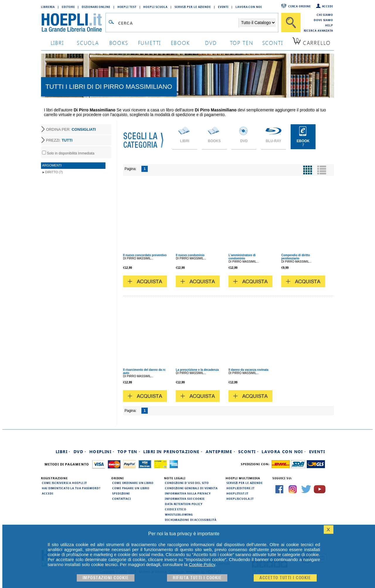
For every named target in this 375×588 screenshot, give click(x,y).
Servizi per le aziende (193, 7)
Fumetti (150, 43)
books (119, 43)
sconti (273, 43)
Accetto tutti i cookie (285, 578)
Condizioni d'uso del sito (187, 483)
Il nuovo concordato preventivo (145, 255)
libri (57, 43)
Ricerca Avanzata (318, 30)
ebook (180, 43)
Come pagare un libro (131, 488)
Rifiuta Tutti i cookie (197, 578)
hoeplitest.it (237, 493)
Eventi (223, 7)
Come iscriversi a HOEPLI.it (64, 483)
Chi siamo (325, 15)
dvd (211, 43)
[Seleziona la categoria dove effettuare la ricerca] (258, 23)
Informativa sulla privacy (188, 493)
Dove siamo (323, 20)
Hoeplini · (102, 452)
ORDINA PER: (71, 129)
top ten (242, 43)
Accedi (328, 6)
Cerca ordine (300, 6)
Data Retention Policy (184, 504)
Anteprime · (220, 452)
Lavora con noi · (284, 452)
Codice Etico (176, 509)
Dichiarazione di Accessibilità (191, 520)
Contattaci (122, 499)
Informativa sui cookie (185, 499)
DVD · (80, 452)
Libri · (63, 452)
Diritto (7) (54, 172)
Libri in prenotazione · (173, 452)
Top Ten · (129, 452)
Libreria (48, 7)
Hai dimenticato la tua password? (71, 488)
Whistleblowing (179, 514)
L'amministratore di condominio (242, 257)
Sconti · (248, 452)
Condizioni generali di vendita (191, 488)
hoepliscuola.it (240, 499)
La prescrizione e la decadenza (197, 370)
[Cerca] (291, 23)
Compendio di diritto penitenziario (296, 257)
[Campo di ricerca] (178, 23)
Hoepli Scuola (155, 7)
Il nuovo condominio (190, 255)
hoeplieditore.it (240, 488)
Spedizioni (121, 493)
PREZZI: (59, 140)
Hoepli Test (127, 7)
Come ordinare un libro (133, 483)
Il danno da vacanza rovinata (248, 370)
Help (329, 25)
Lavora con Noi (249, 7)
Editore (68, 7)
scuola (88, 43)
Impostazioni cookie (106, 578)
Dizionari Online (96, 7)
